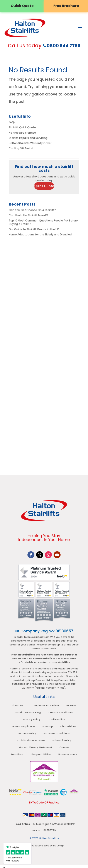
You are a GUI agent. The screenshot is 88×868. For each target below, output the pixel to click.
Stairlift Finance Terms (31, 740)
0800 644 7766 (63, 46)
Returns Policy (27, 733)
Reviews (71, 705)
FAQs (12, 122)
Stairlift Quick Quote (22, 127)
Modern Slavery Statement (35, 747)
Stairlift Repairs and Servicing (28, 138)
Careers (64, 747)
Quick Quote (44, 186)
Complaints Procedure (45, 705)
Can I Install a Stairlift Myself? (29, 215)
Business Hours (68, 754)
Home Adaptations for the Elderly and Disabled (40, 234)
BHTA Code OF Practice (44, 802)
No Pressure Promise (22, 133)
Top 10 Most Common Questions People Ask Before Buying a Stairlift (43, 222)
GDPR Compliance (23, 726)
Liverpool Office (41, 754)
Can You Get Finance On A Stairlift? (32, 210)
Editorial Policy (62, 740)
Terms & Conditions (61, 712)
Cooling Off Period (21, 148)
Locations (17, 754)
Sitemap (48, 726)
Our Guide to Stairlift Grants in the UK (34, 229)
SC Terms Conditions (57, 733)
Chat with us (68, 726)
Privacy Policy (32, 719)
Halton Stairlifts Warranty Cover (30, 143)
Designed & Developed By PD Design (44, 846)
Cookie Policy (56, 719)
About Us (18, 705)
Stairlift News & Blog (28, 712)
